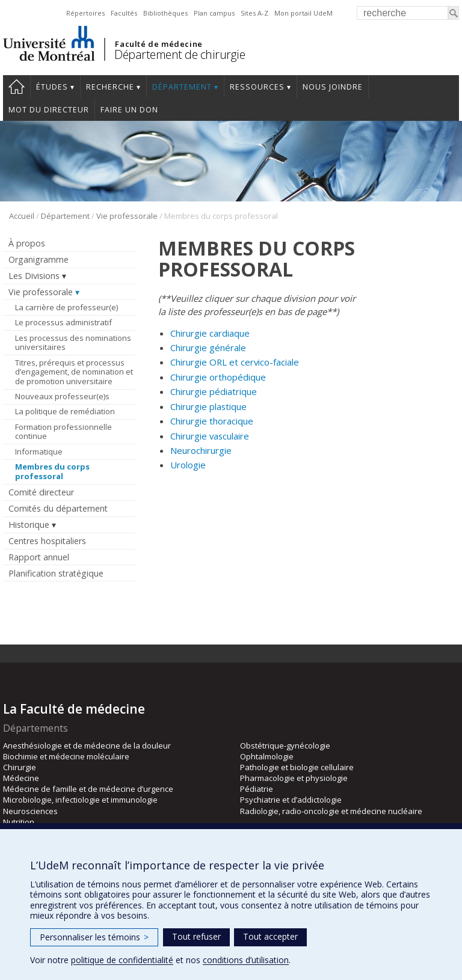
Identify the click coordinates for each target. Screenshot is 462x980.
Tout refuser (196, 936)
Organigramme (38, 259)
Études (52, 87)
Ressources (257, 87)
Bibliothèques (165, 13)
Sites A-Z (254, 13)
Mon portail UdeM (303, 13)
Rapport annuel (39, 557)
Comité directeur (41, 492)
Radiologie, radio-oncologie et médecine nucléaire (331, 811)
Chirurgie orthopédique (218, 377)
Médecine (21, 778)
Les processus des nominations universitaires (73, 343)
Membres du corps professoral (52, 471)
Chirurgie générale (208, 348)
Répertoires (85, 13)
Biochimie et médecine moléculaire (66, 756)
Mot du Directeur (49, 110)
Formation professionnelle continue (63, 432)
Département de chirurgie (180, 54)
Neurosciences (30, 811)
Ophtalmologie (267, 756)
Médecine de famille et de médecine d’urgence (88, 789)
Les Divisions (34, 276)
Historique (29, 525)
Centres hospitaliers (47, 541)
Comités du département (58, 508)
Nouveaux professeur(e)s (62, 396)
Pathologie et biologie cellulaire (297, 767)
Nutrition (19, 822)
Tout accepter (270, 936)
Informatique (39, 452)
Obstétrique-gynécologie (285, 746)
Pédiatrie (257, 789)
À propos (27, 243)
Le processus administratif (63, 322)
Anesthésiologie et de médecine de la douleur (87, 746)
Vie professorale (127, 216)
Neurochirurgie (201, 450)
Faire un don (129, 110)
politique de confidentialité (122, 960)
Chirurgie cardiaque (210, 333)
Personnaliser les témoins (94, 937)
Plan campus (214, 13)
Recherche (110, 87)
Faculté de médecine (159, 44)
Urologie (188, 465)
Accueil (22, 216)
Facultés (124, 13)
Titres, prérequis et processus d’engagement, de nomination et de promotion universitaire (74, 372)
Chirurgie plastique (208, 406)
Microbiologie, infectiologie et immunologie (80, 800)
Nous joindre (333, 87)
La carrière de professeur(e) (66, 307)
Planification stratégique (56, 573)
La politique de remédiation (65, 411)
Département (182, 87)
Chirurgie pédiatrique (214, 391)
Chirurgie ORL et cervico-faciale (235, 362)
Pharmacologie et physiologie (294, 778)
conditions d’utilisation (246, 960)
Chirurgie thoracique (212, 421)
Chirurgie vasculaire (210, 436)
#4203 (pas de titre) (17, 87)
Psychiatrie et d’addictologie (291, 800)
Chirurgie (20, 767)
